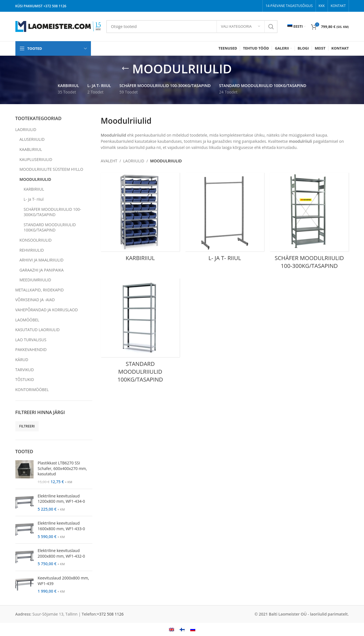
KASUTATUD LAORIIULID (38, 330)
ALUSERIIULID (32, 139)
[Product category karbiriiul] (140, 219)
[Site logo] (58, 26)
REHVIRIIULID (32, 250)
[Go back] (125, 69)
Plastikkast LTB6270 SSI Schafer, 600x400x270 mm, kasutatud (62, 468)
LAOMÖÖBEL (27, 320)
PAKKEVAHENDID (31, 349)
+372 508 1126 (55, 6)
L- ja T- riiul (34, 199)
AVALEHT (109, 161)
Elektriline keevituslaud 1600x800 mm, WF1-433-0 (61, 526)
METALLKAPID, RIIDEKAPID (40, 290)
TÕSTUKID (25, 379)
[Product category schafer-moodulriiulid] (309, 223)
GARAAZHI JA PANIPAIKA (42, 270)
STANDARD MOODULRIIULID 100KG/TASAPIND (50, 227)
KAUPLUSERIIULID (36, 159)
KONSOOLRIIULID (36, 240)
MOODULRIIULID (35, 179)
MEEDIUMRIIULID (35, 280)
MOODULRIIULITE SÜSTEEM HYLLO (51, 169)
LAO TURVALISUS (31, 340)
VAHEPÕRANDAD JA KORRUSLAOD (47, 310)
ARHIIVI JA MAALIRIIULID (42, 260)
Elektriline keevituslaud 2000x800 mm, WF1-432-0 (61, 553)
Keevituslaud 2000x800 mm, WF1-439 (64, 581)
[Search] (192, 27)
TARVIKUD (25, 370)
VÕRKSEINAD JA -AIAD (35, 300)
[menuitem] (296, 27)
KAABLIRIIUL (31, 149)
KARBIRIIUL (34, 189)
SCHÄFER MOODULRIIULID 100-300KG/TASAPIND (52, 212)
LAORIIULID (26, 129)
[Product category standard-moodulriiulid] (140, 332)
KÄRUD (22, 360)
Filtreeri (27, 426)
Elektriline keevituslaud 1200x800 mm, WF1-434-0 (61, 499)
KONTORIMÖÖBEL (32, 390)
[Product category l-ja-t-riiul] (225, 219)
